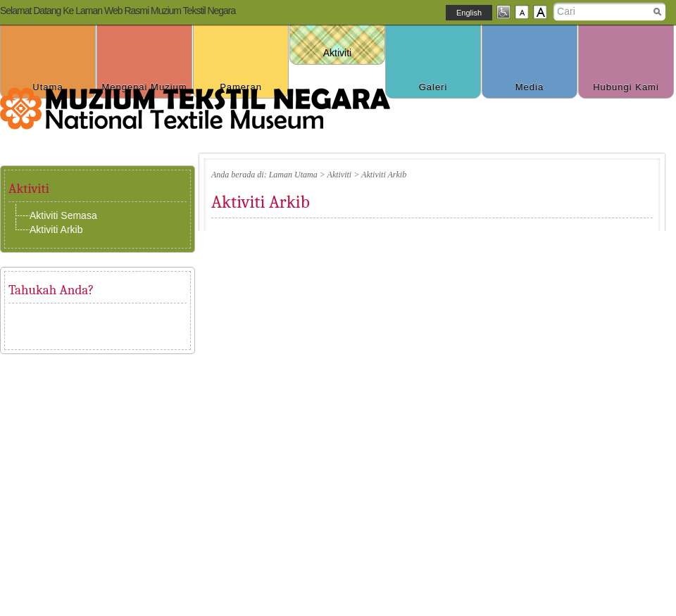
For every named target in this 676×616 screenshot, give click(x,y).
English (469, 13)
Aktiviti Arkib (56, 230)
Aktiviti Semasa (63, 215)
